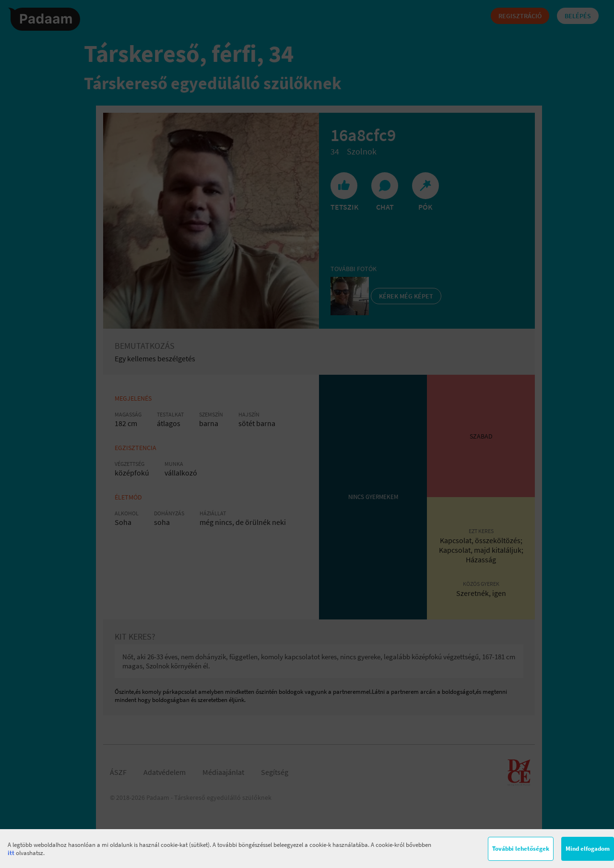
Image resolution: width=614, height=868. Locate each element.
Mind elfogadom (588, 849)
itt (11, 853)
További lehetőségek (521, 849)
